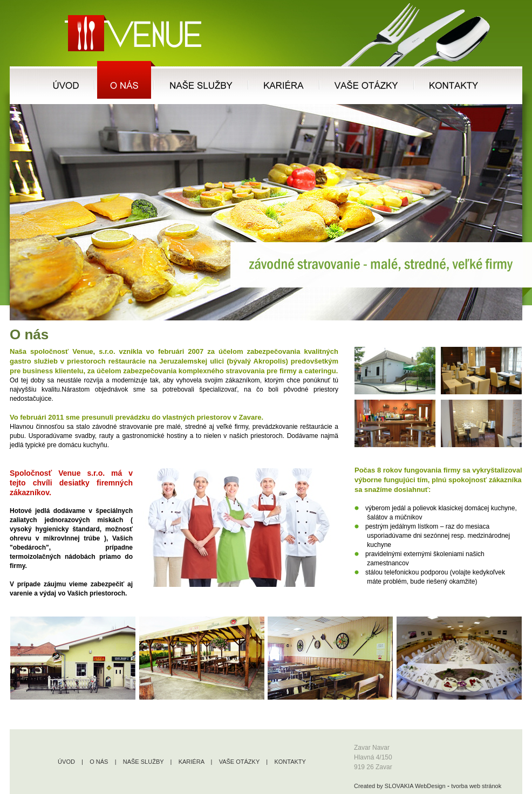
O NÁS (99, 762)
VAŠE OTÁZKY (239, 762)
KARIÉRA (192, 762)
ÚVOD (66, 762)
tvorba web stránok (476, 786)
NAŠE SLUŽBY (144, 762)
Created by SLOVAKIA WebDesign (400, 786)
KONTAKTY (290, 762)
